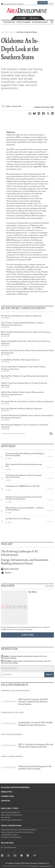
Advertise (20, 4)
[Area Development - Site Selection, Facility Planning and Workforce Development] (27, 11)
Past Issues (50, 586)
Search (34, 18)
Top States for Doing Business (11, 837)
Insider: (24, 657)
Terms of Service (45, 866)
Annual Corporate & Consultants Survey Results (17, 832)
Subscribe (43, 3)
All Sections (52, 22)
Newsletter (6, 792)
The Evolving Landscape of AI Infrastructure (19, 553)
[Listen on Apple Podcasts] (27, 569)
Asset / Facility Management (10, 812)
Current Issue (7, 796)
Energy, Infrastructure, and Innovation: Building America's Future (25, 562)
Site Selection (6, 817)
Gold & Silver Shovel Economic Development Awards (19, 830)
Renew (51, 3)
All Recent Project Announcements (14, 434)
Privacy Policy (34, 866)
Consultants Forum (9, 4)
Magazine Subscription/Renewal (15, 787)
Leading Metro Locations (9, 835)
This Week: (26, 662)
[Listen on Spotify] (27, 573)
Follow (21, 18)
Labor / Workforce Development (12, 815)
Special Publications (27, 32)
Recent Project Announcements (12, 820)
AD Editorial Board (40, 22)
